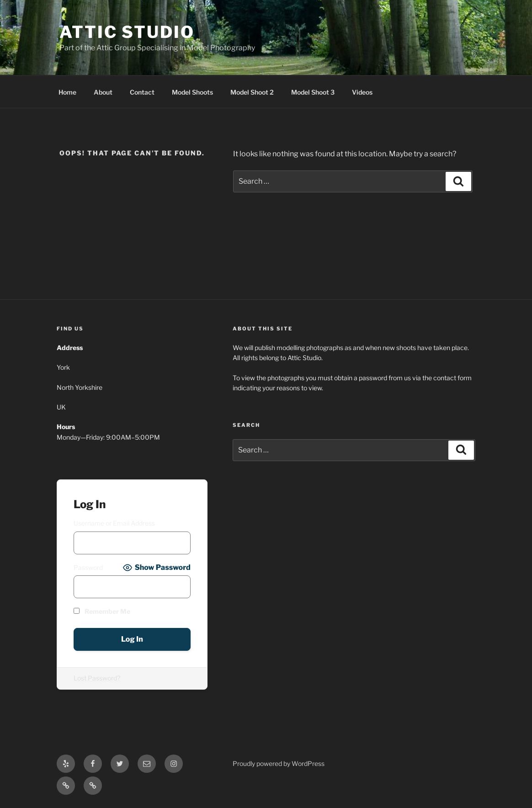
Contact (142, 92)
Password (88, 567)
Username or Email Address (114, 523)
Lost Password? (97, 678)
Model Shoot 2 (252, 92)
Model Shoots (192, 92)
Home (67, 92)
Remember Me (102, 611)
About (103, 92)
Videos (362, 92)
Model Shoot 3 (313, 92)
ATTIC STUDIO (127, 32)
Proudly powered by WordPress (279, 763)
